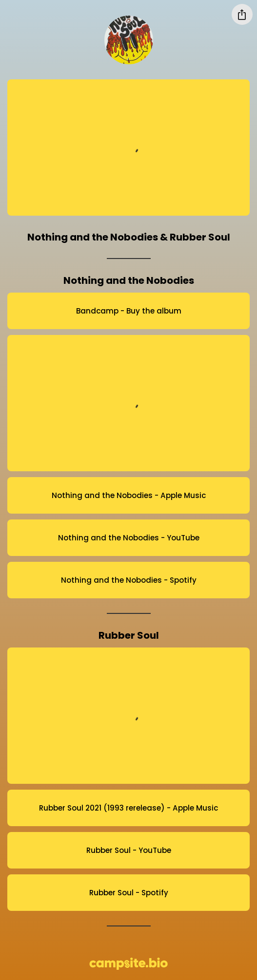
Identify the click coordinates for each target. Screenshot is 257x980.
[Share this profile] (242, 14)
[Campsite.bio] (128, 964)
